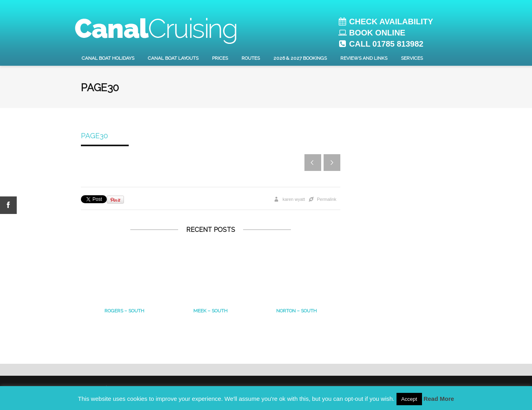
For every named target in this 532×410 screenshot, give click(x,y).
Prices (220, 58)
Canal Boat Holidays (108, 58)
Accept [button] (409, 399)
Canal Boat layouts (173, 58)
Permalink (327, 199)
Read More (439, 399)
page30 (94, 136)
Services (412, 58)
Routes (251, 58)
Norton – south (296, 311)
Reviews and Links (364, 58)
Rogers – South (124, 311)
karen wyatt (294, 199)
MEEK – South (210, 311)
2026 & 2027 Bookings (300, 58)
